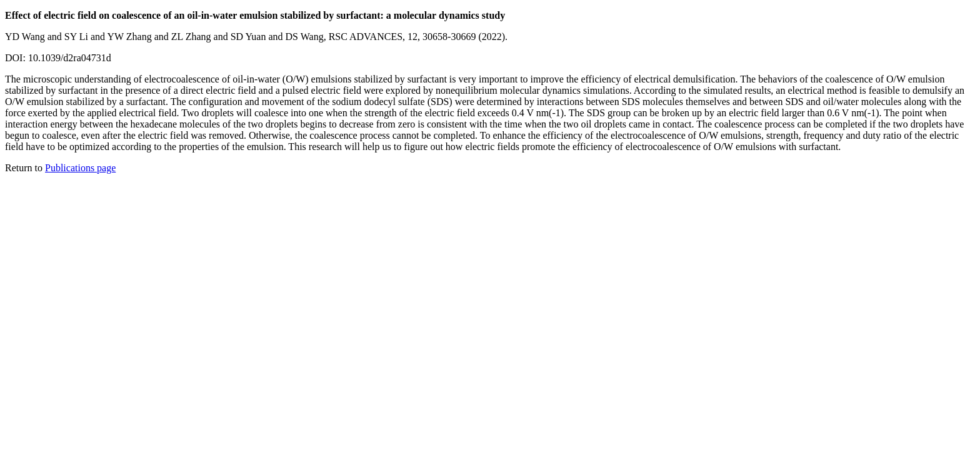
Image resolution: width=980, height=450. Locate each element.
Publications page (80, 168)
